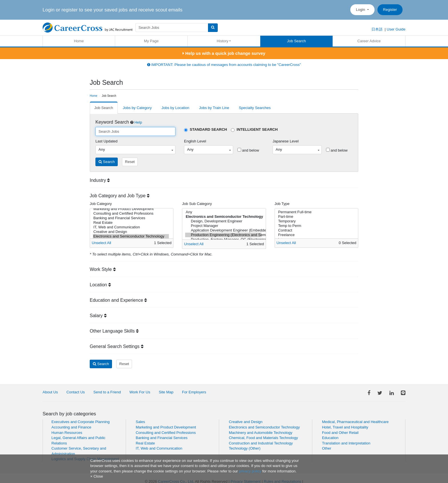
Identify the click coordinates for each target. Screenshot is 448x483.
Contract (316, 230)
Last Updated (106, 141)
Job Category (101, 204)
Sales (140, 422)
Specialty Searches (255, 108)
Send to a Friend (107, 392)
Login (361, 10)
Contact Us (75, 392)
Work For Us (140, 392)
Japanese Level (286, 141)
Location (100, 285)
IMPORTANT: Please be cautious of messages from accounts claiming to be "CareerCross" (224, 65)
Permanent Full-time (316, 212)
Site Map (166, 392)
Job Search (297, 41)
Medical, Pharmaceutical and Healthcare (355, 422)
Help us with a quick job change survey (224, 53)
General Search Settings (117, 346)
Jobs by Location (175, 108)
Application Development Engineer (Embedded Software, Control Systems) (223, 230)
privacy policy (250, 471)
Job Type (282, 204)
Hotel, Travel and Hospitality (345, 427)
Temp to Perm (316, 226)
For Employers (194, 392)
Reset (130, 162)
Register (390, 10)
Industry (100, 180)
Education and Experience (118, 300)
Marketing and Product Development (131, 209)
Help (138, 122)
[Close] (97, 476)
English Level (195, 141)
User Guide (396, 29)
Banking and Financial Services (131, 218)
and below (248, 150)
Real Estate (131, 223)
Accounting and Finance (71, 427)
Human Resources (67, 433)
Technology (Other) (245, 448)
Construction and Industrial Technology (261, 443)
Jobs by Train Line (214, 108)
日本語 (377, 29)
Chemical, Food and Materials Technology (263, 438)
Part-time (316, 217)
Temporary (316, 221)
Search (107, 162)
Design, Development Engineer (223, 221)
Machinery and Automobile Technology (261, 433)
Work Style (103, 269)
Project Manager (223, 226)
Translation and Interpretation (346, 443)
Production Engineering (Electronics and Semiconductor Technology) (223, 235)
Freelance (316, 235)
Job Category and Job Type (120, 196)
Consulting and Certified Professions (131, 214)
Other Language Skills (114, 331)
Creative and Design (131, 232)
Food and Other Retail (340, 433)
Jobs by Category (137, 108)
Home (79, 41)
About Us (50, 392)
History (223, 41)
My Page (151, 41)
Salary (98, 316)
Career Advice (369, 41)
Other (327, 448)
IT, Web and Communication (131, 227)
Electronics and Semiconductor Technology (131, 236)
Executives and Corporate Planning (81, 422)
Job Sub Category (197, 204)
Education (330, 438)
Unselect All (101, 243)
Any (223, 212)
